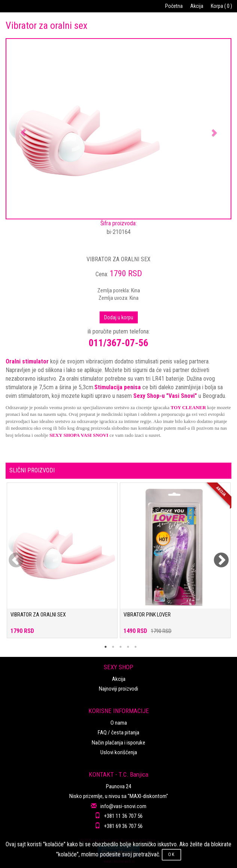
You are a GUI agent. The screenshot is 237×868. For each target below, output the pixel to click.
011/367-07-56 (118, 343)
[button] (23, 129)
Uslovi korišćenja (119, 752)
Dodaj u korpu (119, 317)
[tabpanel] (62, 564)
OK (171, 855)
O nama (119, 723)
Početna (174, 6)
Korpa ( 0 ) (221, 6)
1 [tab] (106, 647)
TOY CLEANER (188, 407)
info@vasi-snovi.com (123, 806)
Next (216, 556)
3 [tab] (121, 647)
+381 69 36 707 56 (123, 826)
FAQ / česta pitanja (118, 733)
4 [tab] (128, 647)
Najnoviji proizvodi (118, 689)
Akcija (197, 6)
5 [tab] (136, 647)
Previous (11, 556)
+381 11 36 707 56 (123, 816)
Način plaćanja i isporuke (118, 743)
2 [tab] (113, 647)
